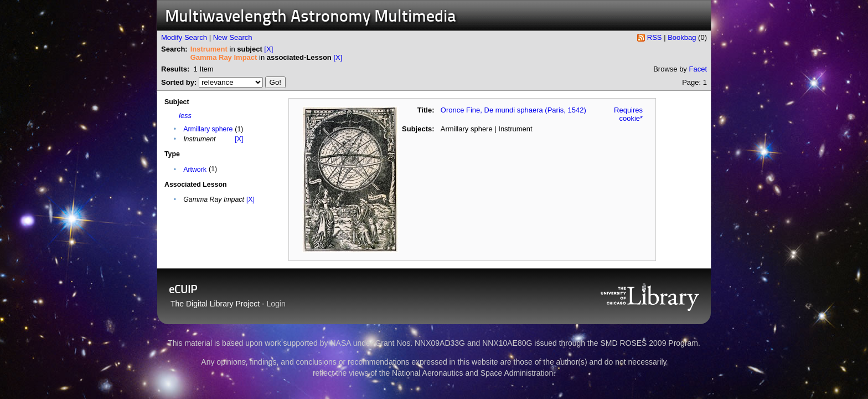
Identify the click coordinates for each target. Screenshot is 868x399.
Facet (698, 69)
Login (276, 304)
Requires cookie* (628, 114)
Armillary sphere (208, 129)
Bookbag (682, 37)
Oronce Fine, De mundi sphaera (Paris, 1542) (513, 110)
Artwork (195, 170)
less (185, 116)
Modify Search (184, 37)
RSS (655, 37)
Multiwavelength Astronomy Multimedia (311, 17)
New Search (233, 37)
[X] (268, 49)
